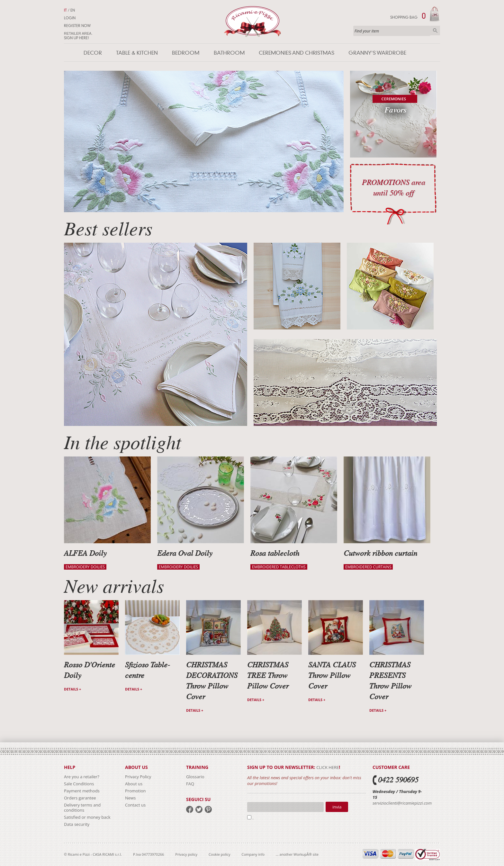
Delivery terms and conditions (82, 807)
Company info (253, 854)
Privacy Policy (138, 777)
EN (73, 10)
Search (435, 31)
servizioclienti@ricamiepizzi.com (402, 803)
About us (134, 784)
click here (328, 767)
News (130, 798)
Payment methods (82, 791)
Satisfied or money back (87, 817)
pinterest (208, 809)
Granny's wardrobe (377, 53)
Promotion (135, 791)
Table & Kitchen (137, 53)
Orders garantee (80, 798)
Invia (337, 807)
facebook (190, 809)
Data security (77, 824)
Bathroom (229, 53)
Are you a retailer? (82, 777)
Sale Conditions (79, 784)
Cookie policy (219, 854)
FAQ (190, 784)
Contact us (135, 805)
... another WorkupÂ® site (297, 854)
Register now (77, 26)
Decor (93, 53)
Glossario (195, 777)
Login (70, 18)
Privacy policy (186, 854)
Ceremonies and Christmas (297, 53)
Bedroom (186, 53)
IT (65, 10)
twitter (199, 809)
